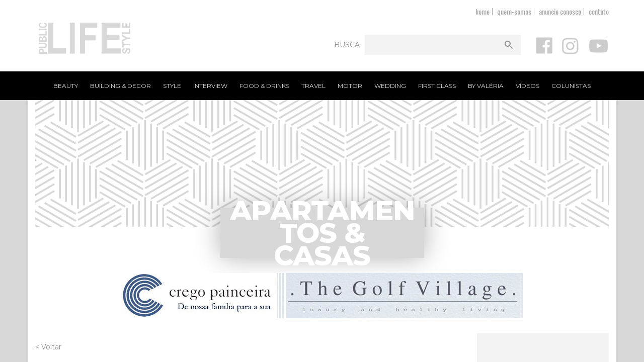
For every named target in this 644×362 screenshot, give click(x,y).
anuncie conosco (560, 11)
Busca (347, 45)
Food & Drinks (264, 86)
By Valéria (486, 86)
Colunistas (571, 86)
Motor (350, 86)
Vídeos (528, 86)
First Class (437, 86)
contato (599, 11)
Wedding (390, 86)
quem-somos (514, 11)
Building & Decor (120, 86)
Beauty (66, 86)
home (482, 11)
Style (172, 86)
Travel (313, 86)
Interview (210, 86)
